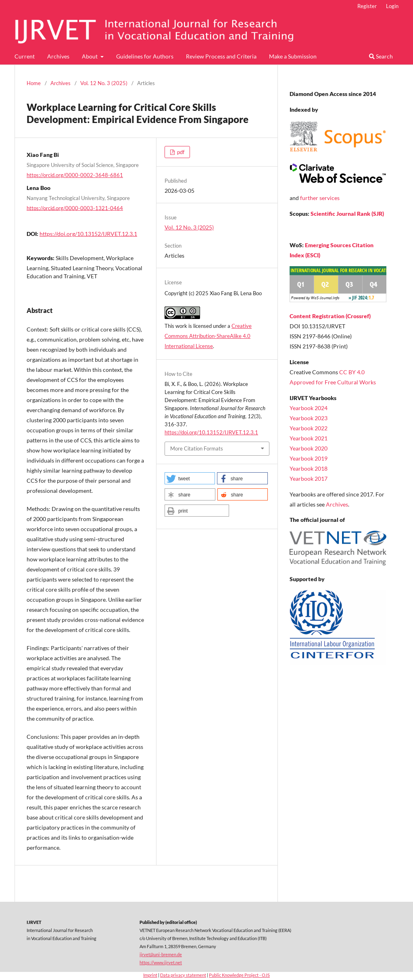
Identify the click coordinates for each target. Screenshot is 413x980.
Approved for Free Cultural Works (333, 382)
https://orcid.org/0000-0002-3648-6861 (75, 175)
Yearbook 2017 (309, 479)
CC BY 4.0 (352, 372)
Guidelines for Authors (145, 56)
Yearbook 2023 (309, 418)
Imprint (150, 975)
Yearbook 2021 (309, 438)
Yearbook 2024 (309, 408)
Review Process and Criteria (221, 56)
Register (367, 6)
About (90, 56)
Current (25, 56)
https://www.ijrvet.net (161, 962)
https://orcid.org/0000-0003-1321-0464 (75, 208)
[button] (190, 478)
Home (34, 83)
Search (381, 56)
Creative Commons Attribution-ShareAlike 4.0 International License (208, 336)
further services (320, 198)
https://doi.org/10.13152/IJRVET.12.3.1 (88, 234)
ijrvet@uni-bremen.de (161, 954)
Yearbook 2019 (309, 458)
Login (392, 6)
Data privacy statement (183, 975)
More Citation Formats (197, 448)
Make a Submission (293, 56)
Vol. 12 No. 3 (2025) (104, 83)
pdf (180, 152)
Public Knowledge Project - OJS (239, 975)
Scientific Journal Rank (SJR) (347, 214)
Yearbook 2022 (309, 428)
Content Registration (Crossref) (330, 316)
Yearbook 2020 (309, 448)
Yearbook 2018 (309, 468)
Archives (58, 56)
